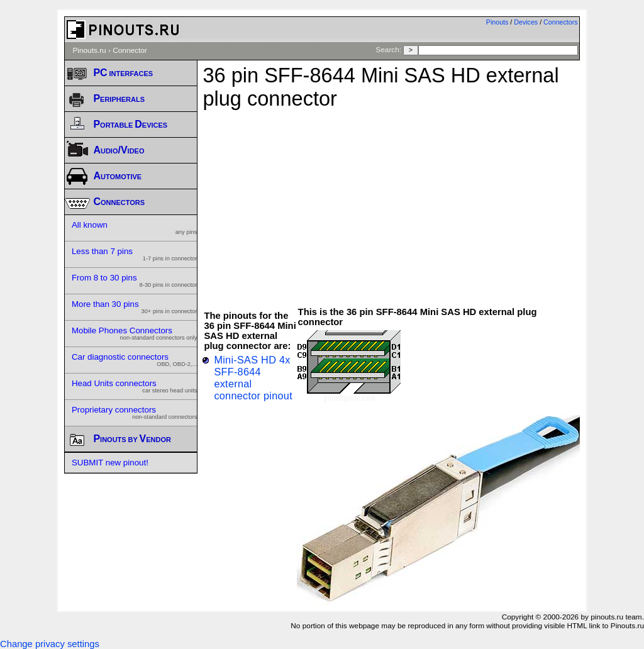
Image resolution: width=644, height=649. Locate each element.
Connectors (561, 22)
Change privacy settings (50, 644)
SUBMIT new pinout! (110, 463)
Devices (526, 22)
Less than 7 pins (135, 254)
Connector (130, 50)
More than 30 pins (135, 307)
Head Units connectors (135, 386)
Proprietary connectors (135, 413)
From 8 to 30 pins (135, 280)
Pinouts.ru (89, 50)
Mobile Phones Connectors (135, 333)
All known (135, 228)
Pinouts (497, 22)
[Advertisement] (423, 202)
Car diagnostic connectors (135, 360)
